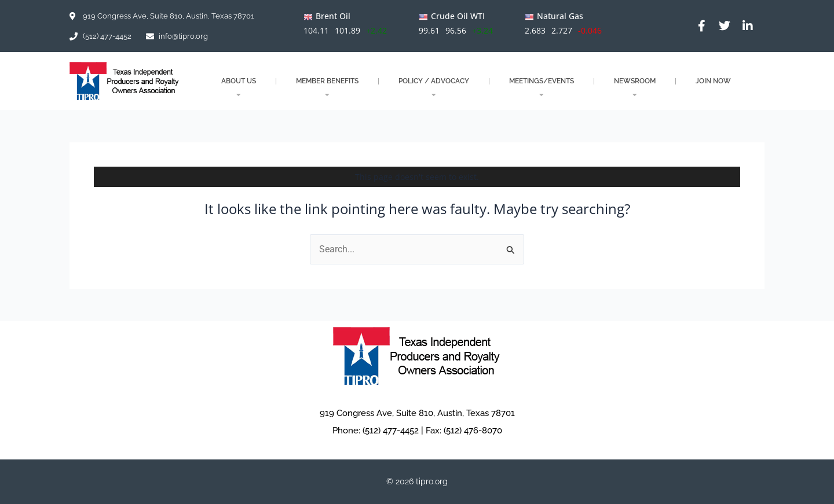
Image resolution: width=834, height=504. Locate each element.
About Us (239, 88)
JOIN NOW (713, 81)
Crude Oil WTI (458, 16)
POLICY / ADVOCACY (434, 88)
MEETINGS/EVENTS (542, 88)
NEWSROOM (635, 88)
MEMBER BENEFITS (327, 88)
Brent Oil (333, 16)
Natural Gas (560, 16)
